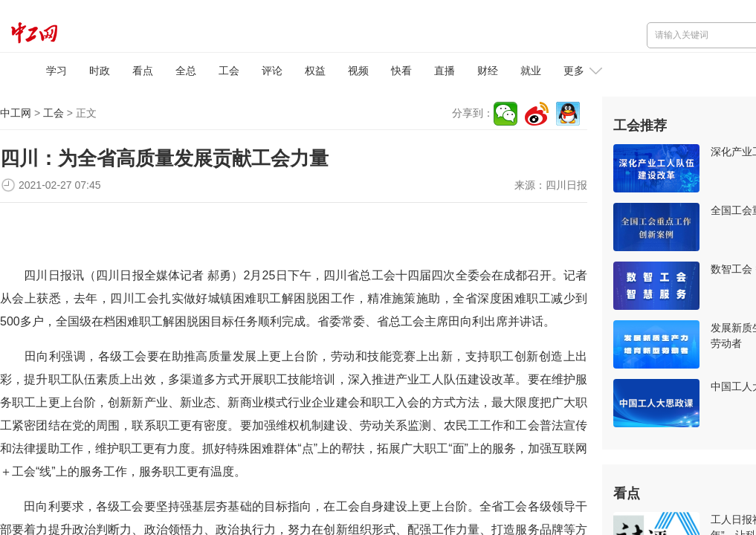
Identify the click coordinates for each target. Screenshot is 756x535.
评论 (272, 71)
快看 (401, 71)
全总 (186, 71)
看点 (143, 71)
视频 (358, 71)
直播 (445, 71)
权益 (315, 71)
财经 (488, 71)
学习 (56, 71)
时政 (100, 71)
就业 (531, 71)
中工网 (16, 113)
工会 (229, 71)
